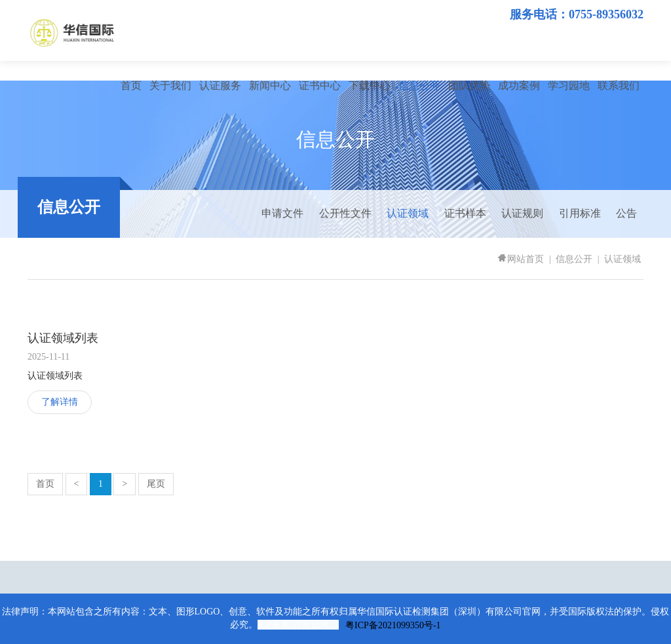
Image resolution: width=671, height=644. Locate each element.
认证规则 (522, 213)
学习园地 (569, 85)
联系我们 (619, 85)
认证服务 (220, 85)
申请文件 (282, 213)
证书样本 (465, 213)
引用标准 (580, 213)
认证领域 (408, 213)
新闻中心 (270, 85)
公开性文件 (345, 213)
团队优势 (469, 85)
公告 (626, 213)
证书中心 (320, 85)
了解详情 (60, 402)
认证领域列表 (63, 338)
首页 (131, 85)
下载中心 (370, 85)
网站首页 (520, 259)
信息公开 (419, 85)
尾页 (156, 484)
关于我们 (170, 85)
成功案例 (519, 85)
